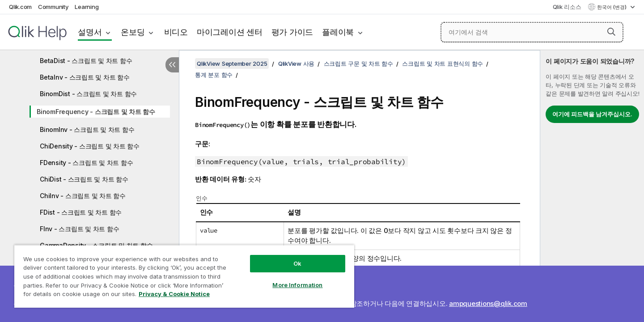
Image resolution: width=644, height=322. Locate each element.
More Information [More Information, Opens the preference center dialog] (297, 285)
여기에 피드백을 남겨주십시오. (592, 114)
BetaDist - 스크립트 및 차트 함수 (86, 61)
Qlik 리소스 (567, 7)
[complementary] (592, 186)
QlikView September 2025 (232, 64)
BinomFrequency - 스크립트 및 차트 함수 (96, 112)
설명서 (90, 32)
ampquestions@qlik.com (488, 303)
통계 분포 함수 (214, 75)
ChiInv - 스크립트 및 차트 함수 (83, 196)
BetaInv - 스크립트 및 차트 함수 (85, 77)
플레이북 (338, 32)
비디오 (176, 32)
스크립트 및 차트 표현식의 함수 (443, 64)
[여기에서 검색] (532, 32)
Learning (87, 7)
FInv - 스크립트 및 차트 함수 (79, 229)
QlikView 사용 (296, 64)
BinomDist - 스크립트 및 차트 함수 (88, 94)
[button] (611, 32)
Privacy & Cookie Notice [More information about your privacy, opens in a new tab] (174, 294)
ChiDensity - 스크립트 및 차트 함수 (90, 146)
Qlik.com (20, 7)
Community (53, 7)
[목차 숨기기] (172, 65)
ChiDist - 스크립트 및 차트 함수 (84, 179)
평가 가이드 (292, 32)
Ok (297, 263)
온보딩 (133, 32)
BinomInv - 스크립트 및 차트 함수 (87, 129)
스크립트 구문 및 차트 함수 (358, 64)
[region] (184, 276)
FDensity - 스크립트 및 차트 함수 (86, 163)
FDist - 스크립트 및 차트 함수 (81, 212)
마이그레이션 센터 (230, 32)
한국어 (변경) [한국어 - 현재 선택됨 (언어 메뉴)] (612, 7)
